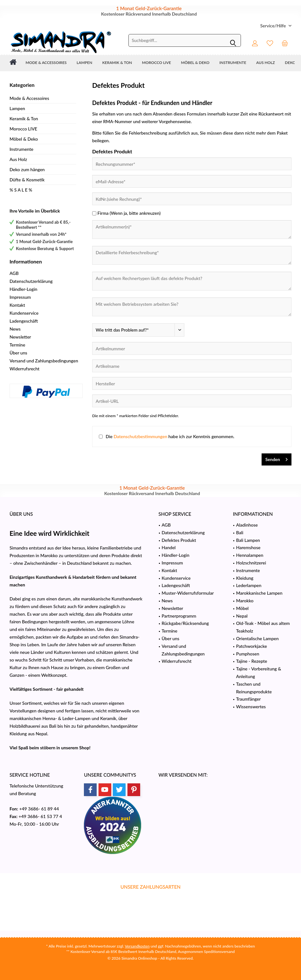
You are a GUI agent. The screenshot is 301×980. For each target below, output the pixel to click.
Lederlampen (249, 585)
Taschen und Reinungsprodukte (254, 688)
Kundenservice (24, 313)
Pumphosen (248, 654)
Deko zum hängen (27, 169)
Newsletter (20, 337)
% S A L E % (21, 190)
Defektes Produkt (179, 540)
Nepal (242, 616)
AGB (14, 273)
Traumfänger (249, 699)
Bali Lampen (248, 540)
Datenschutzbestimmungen (140, 436)
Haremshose (248, 547)
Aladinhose (247, 525)
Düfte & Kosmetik (27, 180)
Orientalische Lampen (257, 638)
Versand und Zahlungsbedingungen (44, 361)
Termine (17, 345)
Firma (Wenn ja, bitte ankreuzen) (129, 213)
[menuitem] (274, 26)
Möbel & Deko (24, 139)
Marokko (245, 601)
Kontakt (17, 305)
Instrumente (21, 149)
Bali (240, 532)
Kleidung (245, 578)
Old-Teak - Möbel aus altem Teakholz (263, 627)
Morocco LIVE (23, 129)
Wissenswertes (251, 707)
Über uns (18, 353)
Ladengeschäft (24, 321)
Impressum (20, 297)
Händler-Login (23, 289)
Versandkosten (137, 946)
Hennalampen (250, 555)
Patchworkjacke (252, 646)
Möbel (242, 608)
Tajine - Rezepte (252, 661)
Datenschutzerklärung (31, 281)
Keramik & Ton (24, 119)
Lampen (17, 108)
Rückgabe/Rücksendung (185, 623)
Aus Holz (18, 159)
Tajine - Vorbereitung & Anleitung (259, 672)
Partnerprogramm (179, 616)
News (15, 329)
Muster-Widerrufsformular (188, 593)
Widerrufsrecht (24, 369)
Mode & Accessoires (29, 98)
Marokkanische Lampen (259, 593)
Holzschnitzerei (251, 563)
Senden (277, 458)
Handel (169, 547)
